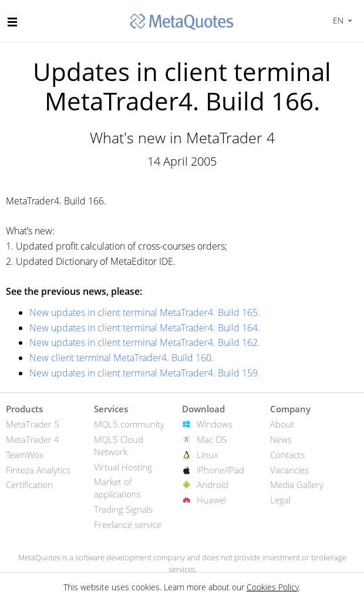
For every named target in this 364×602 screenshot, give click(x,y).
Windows (215, 424)
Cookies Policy (273, 587)
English (337, 20)
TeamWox (25, 455)
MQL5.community (129, 424)
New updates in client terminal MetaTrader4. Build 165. (145, 312)
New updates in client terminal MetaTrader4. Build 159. (145, 373)
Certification (29, 485)
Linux (207, 455)
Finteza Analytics (38, 470)
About (282, 424)
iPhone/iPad (220, 470)
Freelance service (128, 524)
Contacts (287, 455)
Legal (280, 500)
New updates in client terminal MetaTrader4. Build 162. (145, 342)
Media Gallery (297, 485)
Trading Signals (123, 509)
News (281, 439)
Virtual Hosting (123, 467)
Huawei (211, 500)
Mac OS (212, 439)
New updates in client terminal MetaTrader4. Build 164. (145, 328)
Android (213, 485)
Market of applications (117, 488)
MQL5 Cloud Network (119, 445)
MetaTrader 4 (33, 439)
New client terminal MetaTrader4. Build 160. (122, 358)
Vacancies (289, 470)
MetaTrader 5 (33, 424)
